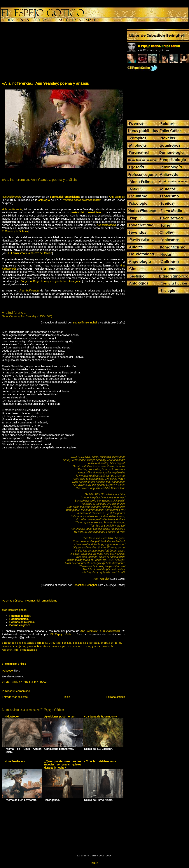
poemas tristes (82, 646)
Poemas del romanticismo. (42, 601)
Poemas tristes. (19, 619)
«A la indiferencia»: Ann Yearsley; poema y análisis (45, 83)
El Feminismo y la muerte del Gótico (30, 253)
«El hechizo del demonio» (100, 761)
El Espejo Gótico (62, 634)
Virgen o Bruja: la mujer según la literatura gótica (52, 281)
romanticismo (29, 650)
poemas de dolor (111, 643)
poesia (96, 646)
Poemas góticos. (12, 601)
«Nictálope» (12, 716)
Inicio (67, 697)
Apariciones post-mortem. (60, 716)
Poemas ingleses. (20, 625)
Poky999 (7, 671)
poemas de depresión (86, 643)
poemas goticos (61, 646)
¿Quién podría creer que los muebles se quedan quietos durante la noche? (63, 764)
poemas (67, 643)
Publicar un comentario (16, 691)
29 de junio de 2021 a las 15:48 (25, 682)
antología (44, 200)
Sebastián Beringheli (85, 322)
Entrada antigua (116, 697)
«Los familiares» (15, 761)
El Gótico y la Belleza (15, 231)
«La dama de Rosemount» (100, 716)
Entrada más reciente (15, 697)
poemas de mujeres (14, 646)
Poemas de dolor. (20, 616)
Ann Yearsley (117, 197)
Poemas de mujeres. (22, 622)
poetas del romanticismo (86, 212)
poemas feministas (38, 646)
